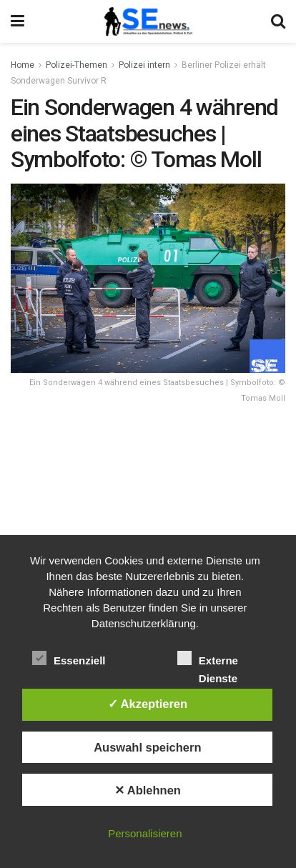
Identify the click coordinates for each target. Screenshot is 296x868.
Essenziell (69, 658)
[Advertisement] (148, 518)
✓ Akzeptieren (148, 704)
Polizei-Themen (77, 65)
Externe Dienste (208, 659)
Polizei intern (144, 65)
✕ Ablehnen (148, 790)
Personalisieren (145, 833)
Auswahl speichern (147, 747)
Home (23, 65)
